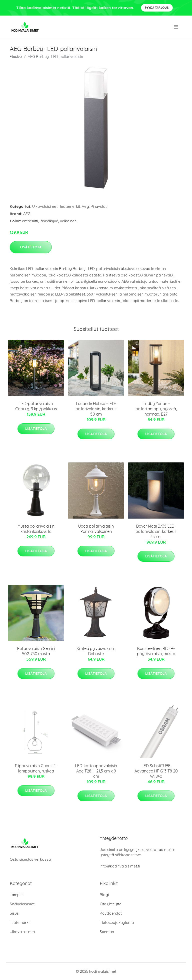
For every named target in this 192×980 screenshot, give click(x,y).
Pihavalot (99, 206)
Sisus (14, 913)
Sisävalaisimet (22, 904)
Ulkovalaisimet (45, 206)
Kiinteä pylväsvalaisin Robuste (96, 651)
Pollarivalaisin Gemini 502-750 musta (36, 651)
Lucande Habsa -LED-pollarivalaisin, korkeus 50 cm (96, 409)
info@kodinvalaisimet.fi (120, 866)
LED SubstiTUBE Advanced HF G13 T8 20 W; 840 (156, 771)
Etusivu (16, 57)
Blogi (104, 895)
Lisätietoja (31, 247)
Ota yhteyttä (111, 904)
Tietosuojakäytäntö (117, 922)
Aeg (85, 206)
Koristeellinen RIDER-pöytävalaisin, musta (156, 651)
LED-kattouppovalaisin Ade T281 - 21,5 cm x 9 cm (96, 771)
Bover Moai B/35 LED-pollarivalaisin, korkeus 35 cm (156, 531)
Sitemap (107, 932)
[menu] (176, 27)
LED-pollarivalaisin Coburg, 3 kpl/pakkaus (36, 406)
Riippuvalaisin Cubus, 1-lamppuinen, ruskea (36, 768)
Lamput (16, 895)
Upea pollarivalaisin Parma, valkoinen (96, 529)
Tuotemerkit (70, 206)
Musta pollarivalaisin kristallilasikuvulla (36, 529)
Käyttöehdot (111, 913)
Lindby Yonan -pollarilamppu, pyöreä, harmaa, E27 (156, 409)
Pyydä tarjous (157, 8)
